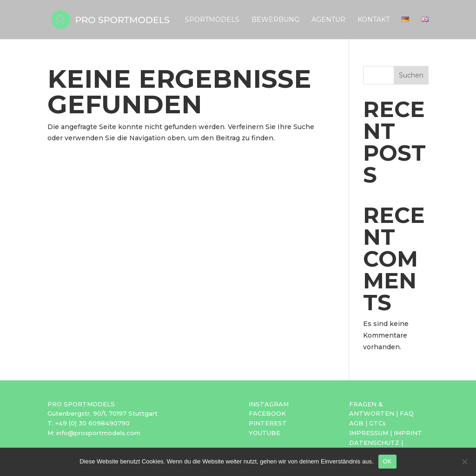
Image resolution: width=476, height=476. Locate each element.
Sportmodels (212, 20)
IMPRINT (408, 433)
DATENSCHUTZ (374, 443)
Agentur (328, 20)
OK (387, 461)
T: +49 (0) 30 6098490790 (89, 423)
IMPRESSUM (369, 433)
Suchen (411, 75)
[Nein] (464, 462)
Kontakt (374, 20)
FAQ (407, 413)
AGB (356, 423)
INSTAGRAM (269, 404)
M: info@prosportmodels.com (94, 433)
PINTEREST (268, 423)
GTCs (377, 423)
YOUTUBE (264, 433)
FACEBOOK (267, 413)
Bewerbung (275, 20)
